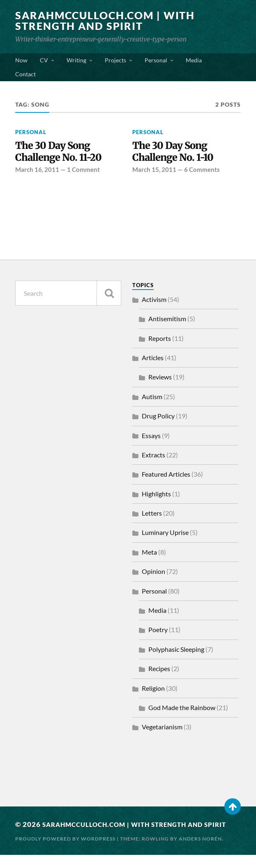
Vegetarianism (162, 729)
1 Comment (83, 171)
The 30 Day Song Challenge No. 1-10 (176, 152)
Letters (152, 515)
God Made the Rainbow (182, 709)
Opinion (153, 573)
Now (21, 60)
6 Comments (202, 171)
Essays (151, 437)
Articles (153, 360)
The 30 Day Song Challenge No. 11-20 (62, 152)
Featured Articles (166, 476)
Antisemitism (167, 321)
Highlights (156, 496)
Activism (154, 301)
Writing (76, 60)
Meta (149, 554)
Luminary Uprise (165, 534)
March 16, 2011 (37, 171)
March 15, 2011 (154, 171)
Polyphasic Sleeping (176, 651)
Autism (152, 399)
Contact (25, 74)
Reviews (160, 379)
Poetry (158, 632)
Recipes (159, 670)
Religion (153, 690)
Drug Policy (158, 418)
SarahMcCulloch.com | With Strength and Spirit (109, 21)
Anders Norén (200, 852)
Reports (160, 340)
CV (44, 60)
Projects (115, 60)
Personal (156, 60)
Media (194, 60)
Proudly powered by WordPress (65, 852)
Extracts (153, 457)
